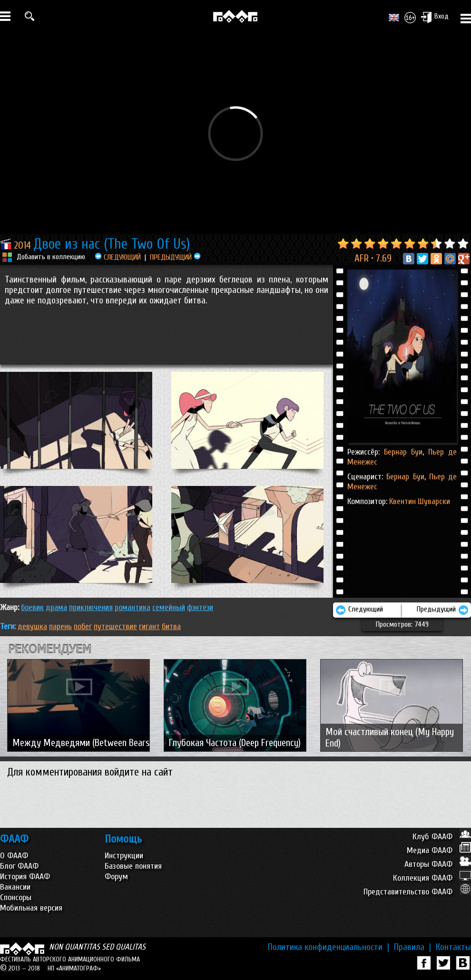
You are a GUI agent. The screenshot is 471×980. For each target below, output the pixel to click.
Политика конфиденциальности (329, 947)
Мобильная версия (31, 908)
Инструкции (124, 856)
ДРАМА (56, 607)
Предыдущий (443, 610)
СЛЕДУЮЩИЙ (118, 257)
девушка (32, 626)
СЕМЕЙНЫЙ (169, 607)
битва (171, 626)
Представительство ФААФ (417, 892)
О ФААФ (14, 856)
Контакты (453, 947)
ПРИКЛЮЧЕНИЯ (91, 607)
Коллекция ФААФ (432, 878)
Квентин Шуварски (420, 501)
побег (83, 626)
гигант (149, 626)
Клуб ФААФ (442, 837)
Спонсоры (16, 898)
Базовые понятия (133, 866)
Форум (116, 877)
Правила (412, 947)
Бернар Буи (403, 452)
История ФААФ (25, 877)
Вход (435, 17)
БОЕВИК (32, 607)
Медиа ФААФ (439, 850)
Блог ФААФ (19, 866)
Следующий (359, 610)
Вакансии (15, 887)
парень (60, 626)
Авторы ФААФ (438, 864)
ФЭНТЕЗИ (200, 607)
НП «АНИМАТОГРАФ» (74, 968)
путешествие (115, 626)
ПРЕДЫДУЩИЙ (175, 257)
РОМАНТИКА (132, 607)
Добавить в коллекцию (51, 257)
